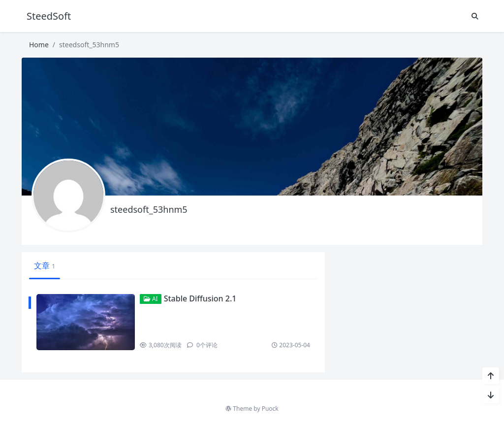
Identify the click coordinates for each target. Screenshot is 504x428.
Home (39, 45)
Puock (270, 409)
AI (151, 299)
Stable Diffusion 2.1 (200, 298)
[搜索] (475, 16)
